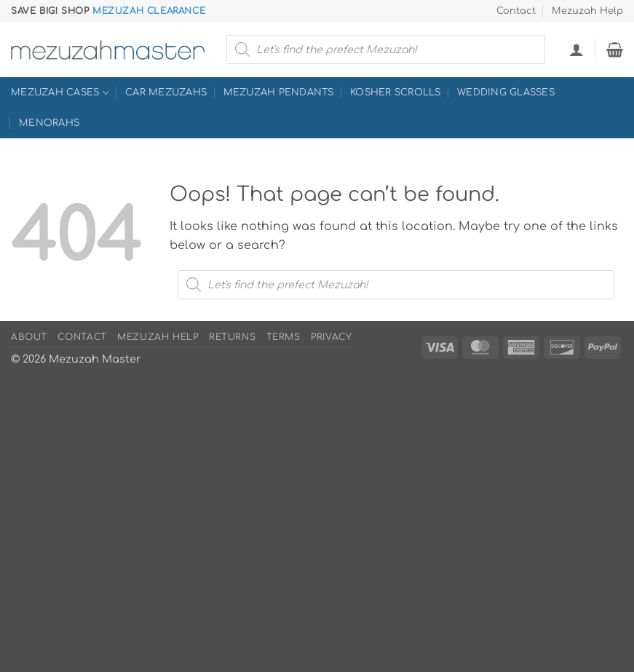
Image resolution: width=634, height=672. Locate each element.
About (29, 337)
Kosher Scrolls (396, 92)
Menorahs (49, 123)
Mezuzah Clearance (149, 11)
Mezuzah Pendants (279, 92)
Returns (232, 337)
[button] (576, 50)
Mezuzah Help (587, 11)
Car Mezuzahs (166, 92)
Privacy (331, 337)
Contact (516, 11)
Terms (284, 337)
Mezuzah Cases (60, 93)
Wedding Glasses (506, 92)
